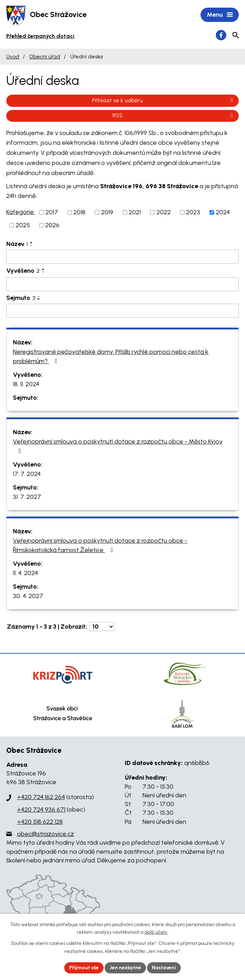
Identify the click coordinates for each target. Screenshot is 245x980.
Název (17, 244)
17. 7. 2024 (27, 474)
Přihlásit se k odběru (164, 100)
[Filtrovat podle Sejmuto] (122, 311)
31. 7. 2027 (27, 497)
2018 (79, 212)
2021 (135, 212)
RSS (174, 115)
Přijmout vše (84, 968)
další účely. (156, 933)
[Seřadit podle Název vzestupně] (32, 242)
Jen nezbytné (125, 968)
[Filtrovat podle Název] (122, 257)
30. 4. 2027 (28, 596)
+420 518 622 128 (40, 822)
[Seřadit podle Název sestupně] (32, 245)
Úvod (13, 57)
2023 (193, 212)
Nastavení (164, 968)
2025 (23, 225)
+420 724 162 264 (41, 797)
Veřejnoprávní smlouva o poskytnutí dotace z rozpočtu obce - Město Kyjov (118, 446)
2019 (107, 212)
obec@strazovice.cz (46, 834)
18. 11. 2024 (26, 384)
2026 (52, 225)
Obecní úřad (45, 57)
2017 (52, 212)
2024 (223, 212)
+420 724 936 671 (41, 810)
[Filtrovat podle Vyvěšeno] (122, 284)
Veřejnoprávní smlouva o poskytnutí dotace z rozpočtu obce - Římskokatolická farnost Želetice (100, 545)
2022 (164, 212)
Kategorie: (21, 212)
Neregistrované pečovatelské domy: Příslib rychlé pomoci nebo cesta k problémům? (111, 356)
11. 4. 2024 (25, 573)
